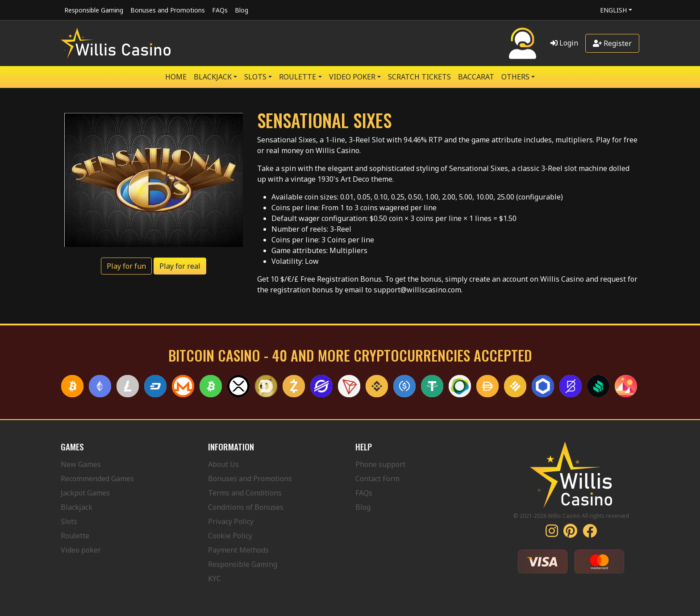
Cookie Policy (230, 536)
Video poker (81, 550)
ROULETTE (298, 77)
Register (612, 43)
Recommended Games (97, 479)
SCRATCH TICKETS (419, 77)
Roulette (75, 536)
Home (176, 77)
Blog (242, 10)
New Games (81, 464)
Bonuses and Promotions (168, 10)
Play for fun (126, 266)
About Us (223, 464)
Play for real (180, 266)
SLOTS (255, 77)
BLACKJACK (213, 77)
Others (515, 77)
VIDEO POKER (352, 77)
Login (564, 43)
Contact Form (377, 479)
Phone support (380, 464)
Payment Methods (238, 550)
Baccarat (476, 77)
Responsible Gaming (94, 10)
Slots (69, 521)
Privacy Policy (231, 521)
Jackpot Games (85, 493)
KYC (215, 579)
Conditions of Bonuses (246, 507)
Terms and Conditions (245, 493)
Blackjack (77, 507)
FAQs (220, 10)
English (613, 10)
